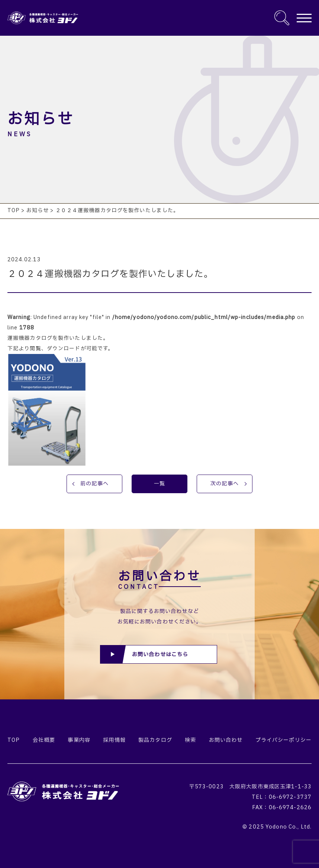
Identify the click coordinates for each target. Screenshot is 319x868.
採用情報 (114, 740)
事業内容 (79, 740)
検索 (190, 740)
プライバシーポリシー (283, 740)
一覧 (159, 484)
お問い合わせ (226, 740)
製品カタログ (155, 740)
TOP (14, 740)
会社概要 (44, 740)
